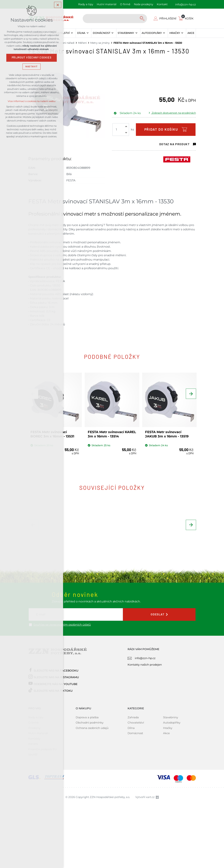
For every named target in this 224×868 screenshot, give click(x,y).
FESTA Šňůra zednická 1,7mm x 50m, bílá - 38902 (168, 562)
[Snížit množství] (126, 133)
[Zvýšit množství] (126, 126)
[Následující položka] (190, 398)
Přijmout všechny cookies (32, 58)
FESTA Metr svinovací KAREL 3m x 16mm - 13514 (110, 432)
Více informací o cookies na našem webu (32, 102)
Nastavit (32, 67)
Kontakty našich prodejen (145, 712)
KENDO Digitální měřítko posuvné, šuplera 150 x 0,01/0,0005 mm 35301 (110, 564)
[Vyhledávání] (143, 19)
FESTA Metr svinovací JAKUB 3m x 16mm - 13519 (168, 432)
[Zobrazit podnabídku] (72, 33)
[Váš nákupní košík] (187, 18)
